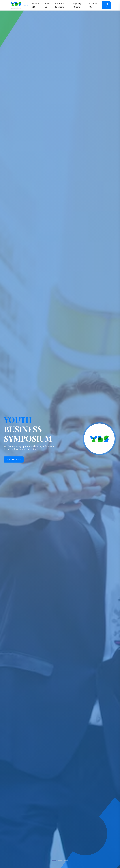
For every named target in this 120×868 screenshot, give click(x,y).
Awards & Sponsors (60, 5)
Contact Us (93, 5)
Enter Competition (14, 459)
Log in (106, 5)
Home (25, 5)
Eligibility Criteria (77, 5)
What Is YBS (36, 5)
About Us (47, 5)
